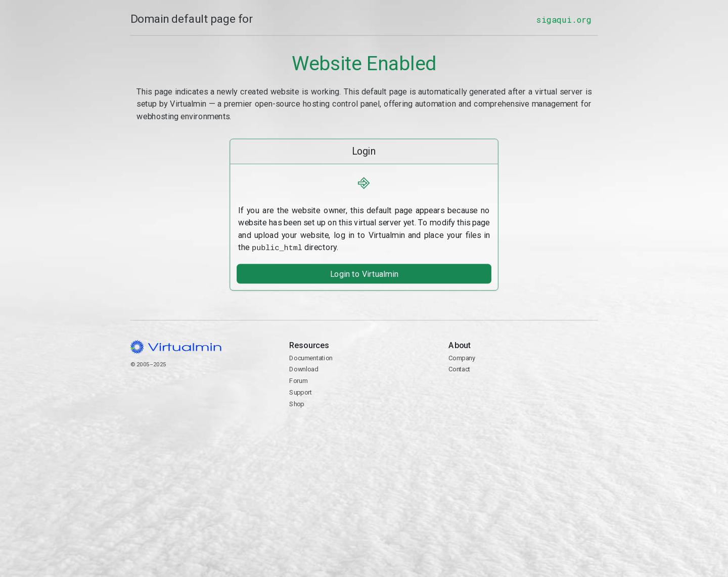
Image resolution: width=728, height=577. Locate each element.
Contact (459, 369)
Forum (298, 380)
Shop (297, 403)
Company (462, 357)
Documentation (311, 357)
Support (301, 391)
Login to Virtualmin (364, 273)
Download (304, 369)
